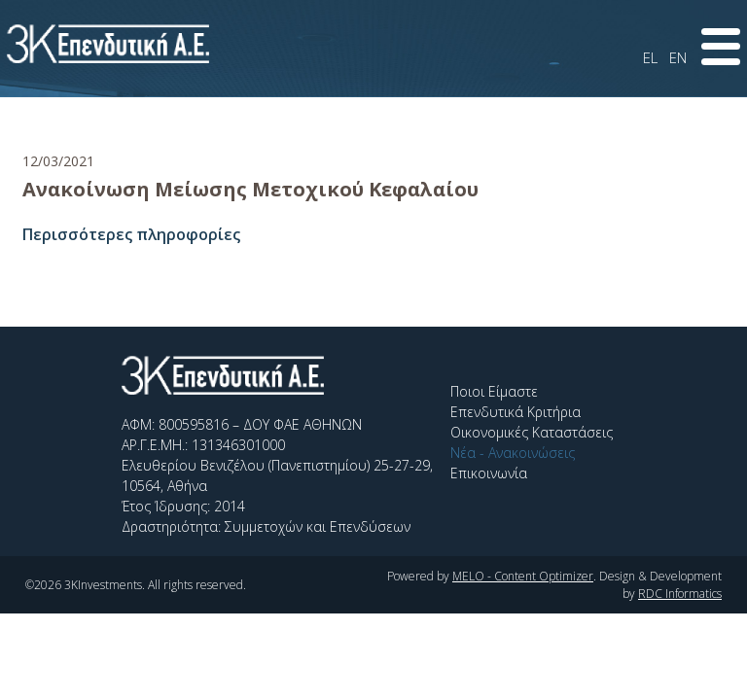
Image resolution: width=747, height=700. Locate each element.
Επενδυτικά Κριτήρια (516, 412)
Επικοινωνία (489, 473)
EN (678, 57)
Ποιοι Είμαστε (494, 391)
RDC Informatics (680, 594)
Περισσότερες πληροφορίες (131, 234)
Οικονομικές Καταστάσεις (532, 432)
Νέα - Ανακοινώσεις (513, 453)
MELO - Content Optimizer (523, 576)
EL (650, 57)
